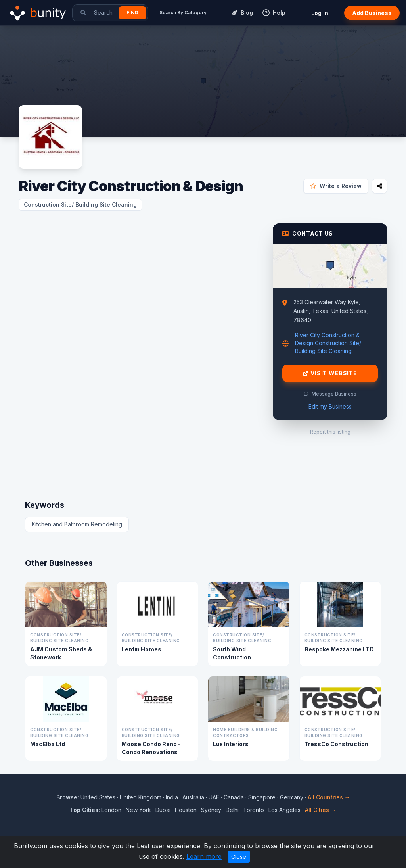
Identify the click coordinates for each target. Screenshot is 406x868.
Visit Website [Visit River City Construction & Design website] (330, 373)
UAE (214, 797)
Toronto (254, 810)
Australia (193, 797)
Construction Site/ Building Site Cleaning (80, 205)
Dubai (163, 810)
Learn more (204, 856)
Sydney (211, 810)
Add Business (372, 13)
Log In (320, 13)
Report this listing (330, 432)
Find (132, 12)
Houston (186, 810)
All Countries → (329, 797)
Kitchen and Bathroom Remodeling (77, 524)
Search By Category (183, 12)
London (111, 810)
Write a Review (336, 186)
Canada (234, 797)
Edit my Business (330, 406)
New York (138, 810)
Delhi (232, 810)
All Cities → (321, 810)
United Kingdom (141, 797)
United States (98, 797)
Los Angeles (284, 810)
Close (239, 857)
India (172, 797)
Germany (292, 797)
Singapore (262, 797)
